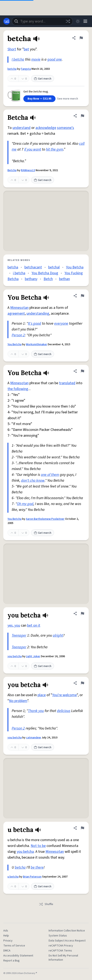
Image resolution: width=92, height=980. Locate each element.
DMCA (7, 951)
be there (37, 867)
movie (36, 59)
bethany (31, 279)
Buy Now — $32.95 (39, 99)
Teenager (19, 635)
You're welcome (64, 695)
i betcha (19, 273)
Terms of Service (14, 946)
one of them (50, 475)
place (42, 695)
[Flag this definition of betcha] (81, 38)
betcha (12, 69)
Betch (48, 279)
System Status (58, 936)
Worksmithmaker (37, 344)
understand (21, 128)
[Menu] (85, 21)
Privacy (8, 941)
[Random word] (68, 21)
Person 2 (18, 335)
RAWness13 (28, 170)
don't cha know (33, 481)
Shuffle (46, 904)
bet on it (34, 625)
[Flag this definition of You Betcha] (82, 296)
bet (26, 49)
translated (67, 383)
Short (12, 49)
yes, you (14, 625)
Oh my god (25, 504)
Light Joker (33, 656)
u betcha (13, 877)
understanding (38, 314)
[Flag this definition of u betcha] (82, 828)
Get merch (43, 79)
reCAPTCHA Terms (60, 951)
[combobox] (42, 21)
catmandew (33, 738)
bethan (64, 279)
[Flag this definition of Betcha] (82, 116)
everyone (61, 324)
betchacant (33, 267)
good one (55, 59)
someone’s (66, 128)
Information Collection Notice (67, 931)
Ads (6, 931)
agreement (16, 314)
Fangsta (26, 69)
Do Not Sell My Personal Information (63, 958)
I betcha (18, 59)
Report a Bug (11, 961)
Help (6, 936)
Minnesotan (19, 308)
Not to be (38, 846)
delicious (64, 711)
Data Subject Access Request (67, 941)
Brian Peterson (32, 877)
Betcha (12, 170)
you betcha (15, 656)
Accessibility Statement (18, 956)
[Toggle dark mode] (78, 21)
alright (58, 635)
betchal (54, 267)
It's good (35, 324)
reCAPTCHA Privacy (61, 946)
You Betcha (75, 267)
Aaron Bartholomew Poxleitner (45, 519)
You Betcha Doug (45, 273)
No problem (18, 701)
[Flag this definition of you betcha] (82, 613)
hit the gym (55, 149)
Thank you (36, 711)
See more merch (68, 99)
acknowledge (46, 128)
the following (18, 389)
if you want (33, 149)
